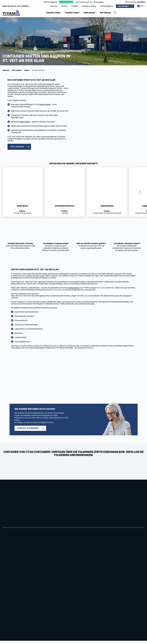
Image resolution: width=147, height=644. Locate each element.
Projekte (75, 6)
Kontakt (64, 6)
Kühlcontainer (90, 13)
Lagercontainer (45, 104)
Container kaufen (72, 13)
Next (140, 192)
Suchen (115, 13)
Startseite (6, 70)
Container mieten (53, 13)
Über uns (54, 6)
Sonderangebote (107, 6)
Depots (27, 70)
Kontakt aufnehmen (28, 428)
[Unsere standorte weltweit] (141, 6)
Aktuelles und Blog (89, 6)
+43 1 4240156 (16, 6)
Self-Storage (105, 13)
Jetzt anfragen (123, 6)
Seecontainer (25, 122)
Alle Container (17, 70)
